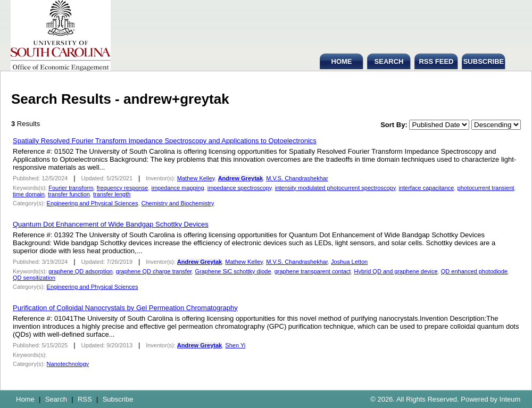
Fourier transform (71, 188)
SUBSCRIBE (484, 61)
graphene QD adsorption (80, 271)
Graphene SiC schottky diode (233, 271)
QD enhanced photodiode (474, 271)
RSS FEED (436, 61)
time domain (29, 194)
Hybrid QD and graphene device (396, 271)
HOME (342, 61)
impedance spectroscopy (240, 188)
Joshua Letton (349, 262)
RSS (85, 399)
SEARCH (389, 61)
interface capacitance (426, 188)
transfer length (112, 194)
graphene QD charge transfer (154, 271)
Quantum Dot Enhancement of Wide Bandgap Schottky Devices (111, 224)
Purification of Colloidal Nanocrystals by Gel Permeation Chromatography (125, 308)
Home (25, 399)
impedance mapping (177, 188)
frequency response (123, 188)
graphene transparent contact (313, 271)
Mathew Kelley (196, 178)
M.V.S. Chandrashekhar (297, 178)
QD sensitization (34, 278)
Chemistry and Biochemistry (178, 203)
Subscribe (118, 399)
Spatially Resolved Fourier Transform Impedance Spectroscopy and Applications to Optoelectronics (165, 141)
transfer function (69, 194)
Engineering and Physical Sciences (93, 203)
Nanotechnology (68, 364)
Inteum (510, 399)
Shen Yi (235, 345)
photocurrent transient (486, 188)
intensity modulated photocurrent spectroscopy (335, 188)
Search (56, 399)
